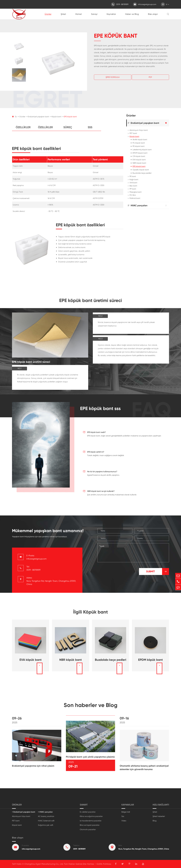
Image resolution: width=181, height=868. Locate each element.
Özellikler (23, 129)
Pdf (150, 77)
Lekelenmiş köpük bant (142, 150)
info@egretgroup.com (145, 4)
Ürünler (48, 14)
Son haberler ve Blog (91, 707)
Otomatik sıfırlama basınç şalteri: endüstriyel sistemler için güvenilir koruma (144, 769)
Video (124, 821)
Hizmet (79, 14)
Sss (90, 129)
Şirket (63, 14)
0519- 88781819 (120, 4)
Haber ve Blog (132, 14)
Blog (155, 821)
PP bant (133, 189)
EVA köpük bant (139, 160)
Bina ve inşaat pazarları (90, 825)
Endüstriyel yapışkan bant (38, 119)
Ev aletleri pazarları (88, 812)
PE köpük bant (139, 146)
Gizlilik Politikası (104, 864)
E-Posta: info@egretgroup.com (36, 557)
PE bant (133, 176)
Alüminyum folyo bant (139, 130)
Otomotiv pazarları (88, 829)
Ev (16, 119)
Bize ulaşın (153, 14)
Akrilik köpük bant (140, 140)
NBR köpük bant (139, 163)
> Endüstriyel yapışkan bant (24, 812)
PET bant (133, 133)
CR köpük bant (139, 156)
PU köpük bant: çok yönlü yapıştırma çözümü (90, 759)
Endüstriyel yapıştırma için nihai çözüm (33, 768)
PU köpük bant (139, 143)
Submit (158, 572)
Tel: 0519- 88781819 (33, 568)
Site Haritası (88, 864)
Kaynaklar (111, 14)
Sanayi (94, 14)
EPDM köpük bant (140, 153)
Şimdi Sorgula (113, 77)
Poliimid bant (135, 198)
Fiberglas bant (136, 192)
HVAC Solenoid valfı (46, 821)
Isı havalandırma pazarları (91, 821)
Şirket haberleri (159, 816)
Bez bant (133, 186)
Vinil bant (133, 183)
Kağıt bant (134, 180)
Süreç (68, 129)
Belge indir (126, 812)
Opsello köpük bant (141, 170)
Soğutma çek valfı (46, 825)
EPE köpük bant (70, 119)
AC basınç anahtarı (46, 816)
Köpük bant (56, 119)
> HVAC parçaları (45, 812)
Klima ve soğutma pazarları (91, 816)
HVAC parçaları (139, 205)
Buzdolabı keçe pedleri (142, 173)
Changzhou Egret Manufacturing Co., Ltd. (44, 864)
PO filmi (133, 195)
